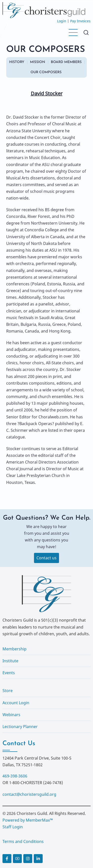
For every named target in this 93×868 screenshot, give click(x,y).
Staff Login (13, 827)
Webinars (11, 715)
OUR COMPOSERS (46, 72)
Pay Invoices (80, 21)
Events (9, 673)
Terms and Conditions (23, 841)
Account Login (16, 703)
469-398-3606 (15, 776)
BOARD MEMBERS (66, 62)
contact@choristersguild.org (29, 794)
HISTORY (17, 62)
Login (62, 21)
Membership (15, 649)
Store (8, 691)
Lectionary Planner (20, 727)
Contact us (46, 558)
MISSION (38, 62)
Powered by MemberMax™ (28, 820)
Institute (10, 661)
